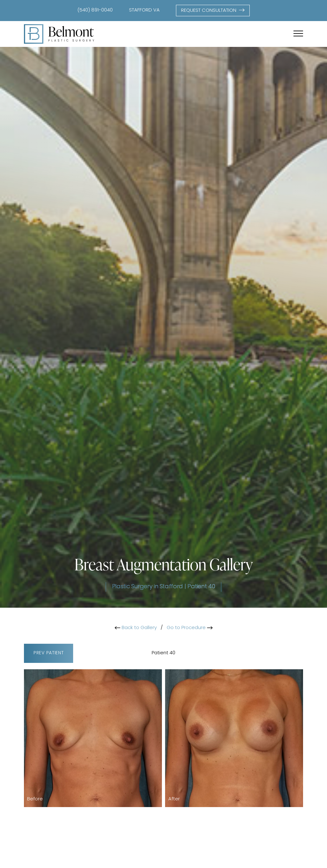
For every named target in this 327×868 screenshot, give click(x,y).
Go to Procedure (190, 628)
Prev (49, 653)
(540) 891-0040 (95, 10)
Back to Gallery (136, 628)
